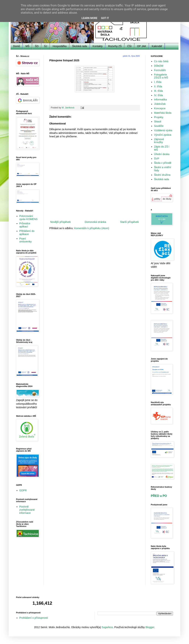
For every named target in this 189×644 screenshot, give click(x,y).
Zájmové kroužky (159, 141)
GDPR (23, 490)
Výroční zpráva (163, 135)
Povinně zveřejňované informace (27, 510)
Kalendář (157, 46)
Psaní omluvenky (26, 240)
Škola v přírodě (163, 163)
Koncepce (160, 108)
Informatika (160, 100)
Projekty (159, 117)
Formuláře (160, 70)
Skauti (158, 121)
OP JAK (142, 46)
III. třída (158, 91)
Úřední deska (162, 154)
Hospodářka (60, 46)
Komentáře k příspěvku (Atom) (92, 228)
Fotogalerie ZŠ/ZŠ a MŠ (161, 76)
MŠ (27, 46)
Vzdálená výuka (163, 130)
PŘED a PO (159, 496)
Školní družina (162, 175)
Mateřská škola (163, 113)
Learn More (89, 18)
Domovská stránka (95, 222)
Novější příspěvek (60, 222)
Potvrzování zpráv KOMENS (29, 218)
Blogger (150, 627)
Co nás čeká (161, 61)
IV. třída (159, 95)
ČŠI (129, 46)
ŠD (37, 46)
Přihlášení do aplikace (27, 233)
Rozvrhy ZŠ (115, 46)
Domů (17, 46)
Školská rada (80, 46)
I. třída (158, 82)
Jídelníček (160, 104)
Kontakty (98, 46)
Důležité (159, 66)
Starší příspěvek (129, 222)
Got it (105, 18)
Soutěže (159, 126)
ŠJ (46, 46)
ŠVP (157, 159)
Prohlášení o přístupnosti (34, 618)
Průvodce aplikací (25, 225)
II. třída (158, 86)
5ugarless (107, 627)
